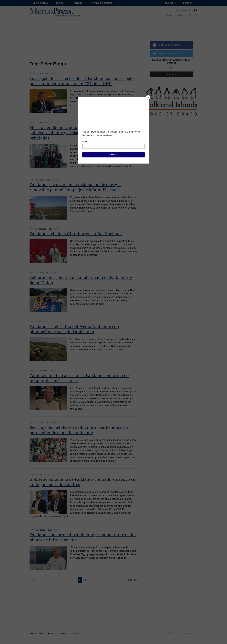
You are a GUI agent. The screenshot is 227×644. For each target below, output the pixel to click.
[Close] (148, 97)
